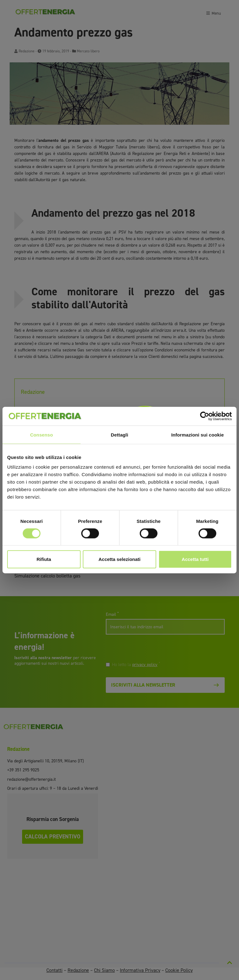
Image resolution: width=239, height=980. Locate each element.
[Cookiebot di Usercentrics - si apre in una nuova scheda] (205, 416)
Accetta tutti (195, 559)
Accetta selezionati (119, 559)
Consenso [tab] (42, 434)
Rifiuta (44, 559)
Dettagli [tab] (119, 434)
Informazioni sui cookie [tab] (197, 434)
